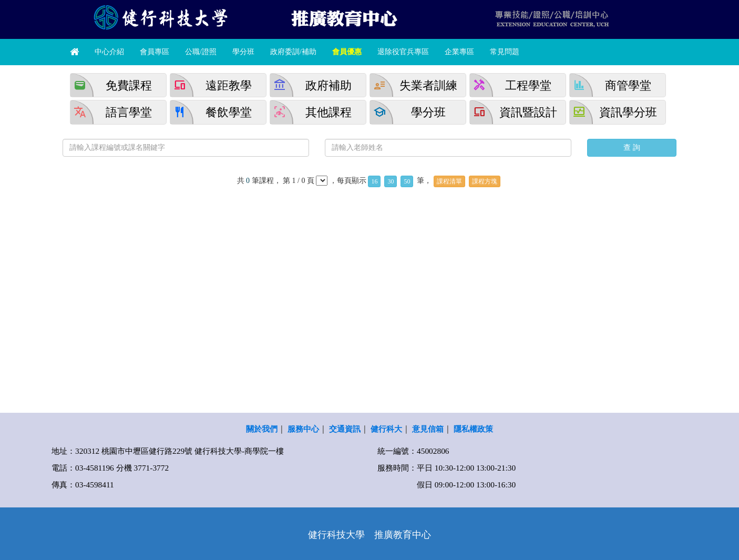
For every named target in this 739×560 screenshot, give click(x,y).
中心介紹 (109, 52)
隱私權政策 (473, 429)
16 (374, 181)
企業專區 (459, 52)
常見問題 (505, 52)
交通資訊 (345, 429)
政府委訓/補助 (293, 52)
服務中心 (303, 429)
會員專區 (155, 52)
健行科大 (386, 429)
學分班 (243, 52)
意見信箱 (428, 429)
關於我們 (262, 429)
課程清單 (449, 181)
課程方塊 (485, 181)
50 (407, 181)
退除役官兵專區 (403, 52)
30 (391, 181)
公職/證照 (201, 52)
